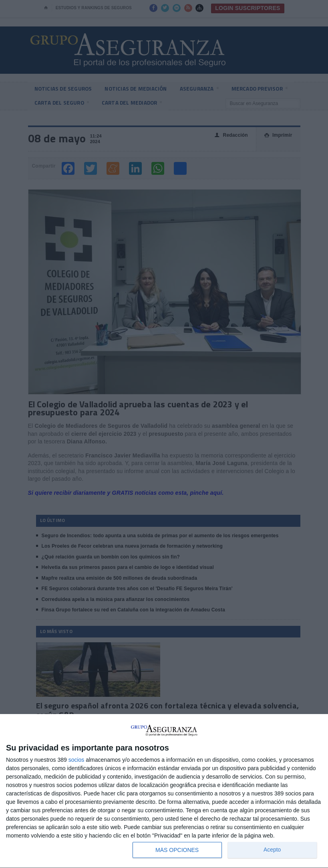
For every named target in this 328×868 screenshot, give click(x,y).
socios (76, 760)
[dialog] (164, 791)
